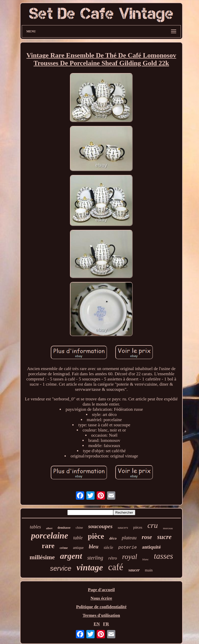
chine (79, 528)
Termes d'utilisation (101, 615)
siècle (108, 547)
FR (106, 624)
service (61, 568)
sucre (165, 537)
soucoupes (100, 526)
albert (49, 528)
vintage (90, 567)
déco (113, 538)
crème (64, 548)
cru (153, 525)
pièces (138, 528)
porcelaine (50, 536)
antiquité (151, 547)
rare (48, 546)
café (116, 567)
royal (130, 557)
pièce (96, 536)
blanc (145, 559)
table (78, 538)
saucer (134, 570)
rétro (113, 558)
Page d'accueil (101, 590)
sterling (95, 558)
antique (78, 548)
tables (35, 527)
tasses (164, 556)
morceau (168, 528)
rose (147, 537)
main (149, 570)
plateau (129, 538)
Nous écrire (101, 598)
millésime (42, 557)
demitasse (64, 528)
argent (71, 556)
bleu (94, 547)
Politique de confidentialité (101, 607)
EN (97, 624)
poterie (127, 547)
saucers (123, 528)
